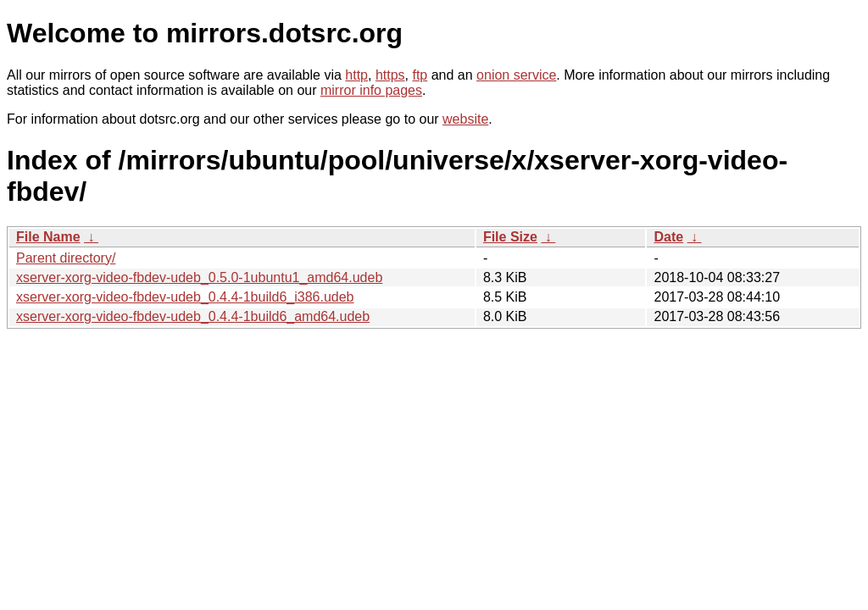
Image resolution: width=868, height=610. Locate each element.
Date (668, 237)
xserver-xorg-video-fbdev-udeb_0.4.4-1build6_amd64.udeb (193, 316)
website (465, 119)
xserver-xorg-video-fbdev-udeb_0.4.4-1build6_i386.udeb (185, 297)
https (390, 75)
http (356, 75)
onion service (516, 75)
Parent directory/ (66, 258)
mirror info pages (371, 90)
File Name (48, 237)
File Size (510, 237)
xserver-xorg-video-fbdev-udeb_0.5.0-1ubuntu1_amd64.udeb (199, 277)
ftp (420, 75)
